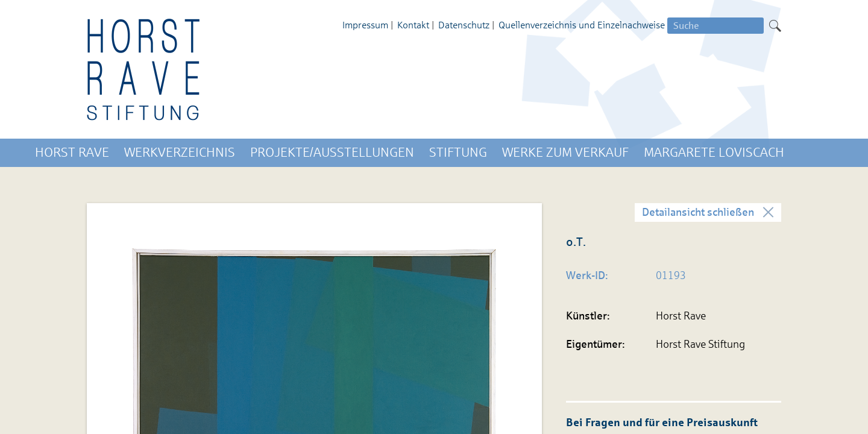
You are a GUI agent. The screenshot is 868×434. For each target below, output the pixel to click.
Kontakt (413, 25)
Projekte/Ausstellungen (332, 153)
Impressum (365, 25)
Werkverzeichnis (180, 153)
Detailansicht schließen (698, 212)
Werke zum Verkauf (565, 153)
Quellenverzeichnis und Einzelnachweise (582, 25)
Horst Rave (72, 153)
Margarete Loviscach (714, 153)
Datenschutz (464, 25)
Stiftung (458, 153)
